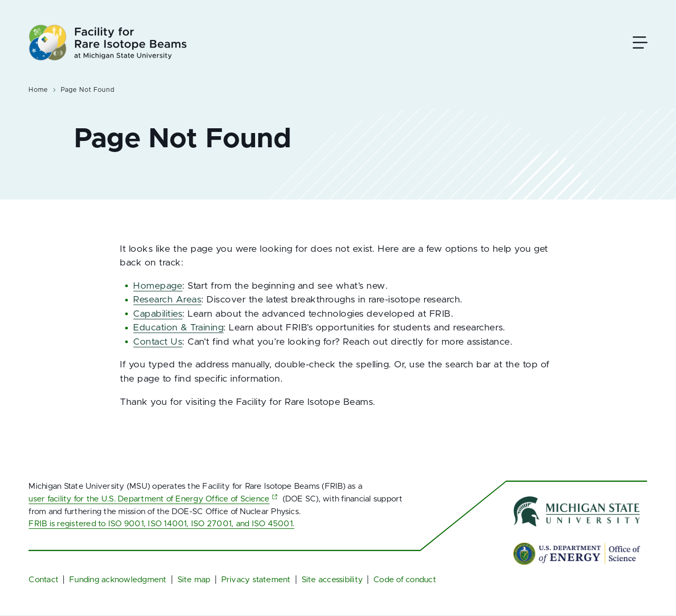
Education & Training (178, 328)
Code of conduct (405, 580)
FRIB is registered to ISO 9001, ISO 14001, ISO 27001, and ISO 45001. (161, 524)
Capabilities (158, 314)
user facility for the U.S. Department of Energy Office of (154, 499)
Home (38, 90)
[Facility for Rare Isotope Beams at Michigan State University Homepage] (108, 42)
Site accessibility (332, 580)
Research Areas (167, 300)
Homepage (158, 286)
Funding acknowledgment (118, 580)
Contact (44, 580)
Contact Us (158, 342)
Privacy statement (256, 580)
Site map (194, 580)
